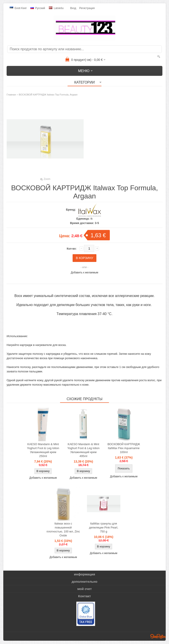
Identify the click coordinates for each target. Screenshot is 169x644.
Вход (73, 8)
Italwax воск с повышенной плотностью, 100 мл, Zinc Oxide (63, 529)
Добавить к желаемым (85, 273)
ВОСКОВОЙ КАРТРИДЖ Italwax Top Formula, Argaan (48, 95)
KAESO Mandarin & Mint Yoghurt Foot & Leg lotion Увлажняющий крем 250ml (43, 450)
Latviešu (56, 8)
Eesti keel (18, 8)
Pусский (38, 8)
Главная (11, 95)
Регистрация (87, 8)
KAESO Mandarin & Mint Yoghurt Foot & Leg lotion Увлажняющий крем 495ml (83, 450)
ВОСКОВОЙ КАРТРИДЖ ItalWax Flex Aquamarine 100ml (124, 448)
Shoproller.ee (158, 636)
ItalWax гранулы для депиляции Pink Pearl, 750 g (104, 527)
